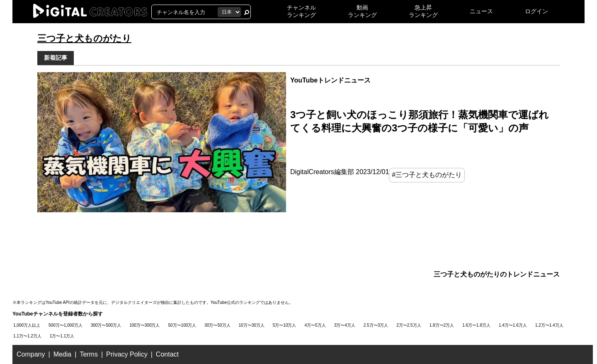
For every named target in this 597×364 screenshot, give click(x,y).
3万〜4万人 (345, 325)
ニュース (481, 11)
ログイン (536, 11)
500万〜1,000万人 (66, 325)
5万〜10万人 (285, 325)
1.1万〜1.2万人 (27, 336)
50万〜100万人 (182, 325)
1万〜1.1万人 (62, 336)
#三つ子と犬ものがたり (427, 175)
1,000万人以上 (27, 325)
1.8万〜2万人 (442, 325)
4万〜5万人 (315, 325)
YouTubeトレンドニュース (330, 80)
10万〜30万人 (252, 325)
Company (31, 354)
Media (63, 354)
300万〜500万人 (106, 325)
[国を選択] (229, 12)
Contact (167, 354)
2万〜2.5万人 (409, 325)
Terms (89, 354)
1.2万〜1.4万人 (549, 325)
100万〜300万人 (144, 325)
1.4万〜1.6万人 (513, 325)
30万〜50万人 (217, 325)
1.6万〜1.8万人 (476, 325)
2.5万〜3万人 (376, 325)
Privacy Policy (127, 354)
